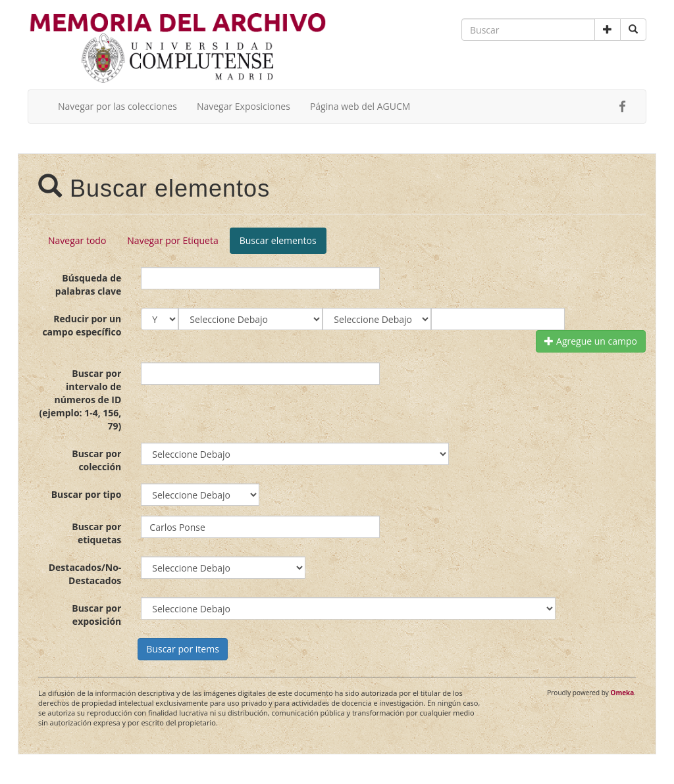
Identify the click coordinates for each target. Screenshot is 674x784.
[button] (608, 30)
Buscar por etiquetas (96, 533)
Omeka (622, 693)
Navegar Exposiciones (244, 106)
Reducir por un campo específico (82, 325)
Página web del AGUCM (360, 106)
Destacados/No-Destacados (85, 574)
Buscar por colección (96, 460)
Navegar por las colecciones (117, 106)
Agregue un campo (591, 341)
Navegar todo (77, 240)
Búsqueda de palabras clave (88, 284)
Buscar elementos (278, 240)
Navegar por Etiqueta (172, 240)
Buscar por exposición (96, 615)
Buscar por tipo (87, 494)
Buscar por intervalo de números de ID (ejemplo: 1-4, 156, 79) (80, 400)
